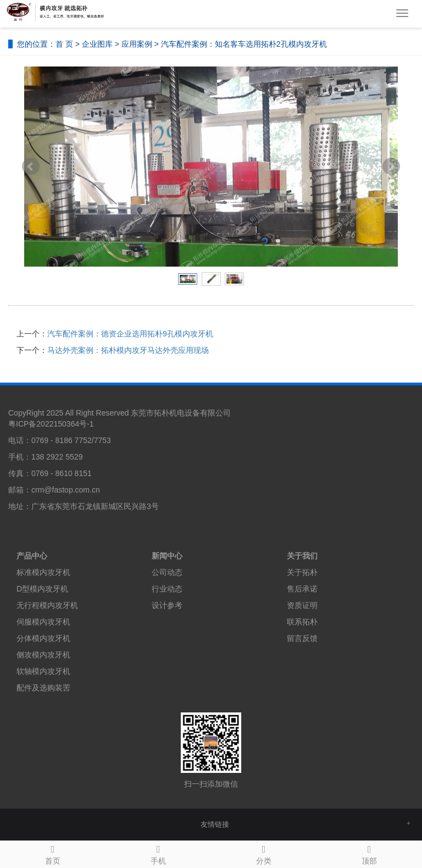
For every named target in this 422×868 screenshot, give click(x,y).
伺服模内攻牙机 (43, 622)
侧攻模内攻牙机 (43, 655)
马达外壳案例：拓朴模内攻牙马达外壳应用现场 (128, 350)
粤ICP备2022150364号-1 (51, 424)
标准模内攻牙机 (43, 572)
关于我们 (302, 556)
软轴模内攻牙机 (43, 671)
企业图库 (97, 44)
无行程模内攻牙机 (47, 605)
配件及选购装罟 (43, 688)
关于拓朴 (302, 572)
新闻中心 (167, 556)
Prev (31, 167)
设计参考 (167, 605)
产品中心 (32, 556)
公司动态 (167, 572)
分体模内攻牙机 (43, 638)
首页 (53, 853)
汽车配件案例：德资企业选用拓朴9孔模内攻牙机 (130, 334)
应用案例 (137, 44)
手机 (158, 853)
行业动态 (167, 589)
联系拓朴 (302, 622)
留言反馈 (302, 638)
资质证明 (302, 605)
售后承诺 (302, 589)
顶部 (369, 853)
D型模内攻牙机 (42, 589)
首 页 (64, 44)
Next (391, 167)
